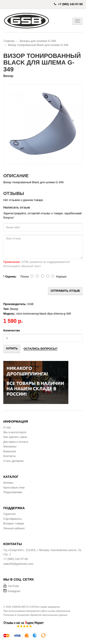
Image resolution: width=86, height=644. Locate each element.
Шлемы (8, 483)
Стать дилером (13, 461)
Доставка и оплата (16, 442)
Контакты (9, 456)
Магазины (10, 446)
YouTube (11, 586)
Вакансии (10, 451)
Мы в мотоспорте (15, 432)
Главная (9, 41)
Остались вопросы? (41, 349)
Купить (12, 348)
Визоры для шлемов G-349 (38, 41)
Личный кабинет (14, 528)
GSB (30, 304)
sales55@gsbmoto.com (18, 564)
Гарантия (9, 514)
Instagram (12, 591)
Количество (12, 330)
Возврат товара (14, 523)
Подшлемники (13, 492)
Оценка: (11, 277)
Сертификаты (12, 519)
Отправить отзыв (65, 291)
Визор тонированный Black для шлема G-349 (38, 45)
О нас (7, 427)
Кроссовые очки (14, 487)
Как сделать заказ (15, 437)
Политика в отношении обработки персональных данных (35, 615)
